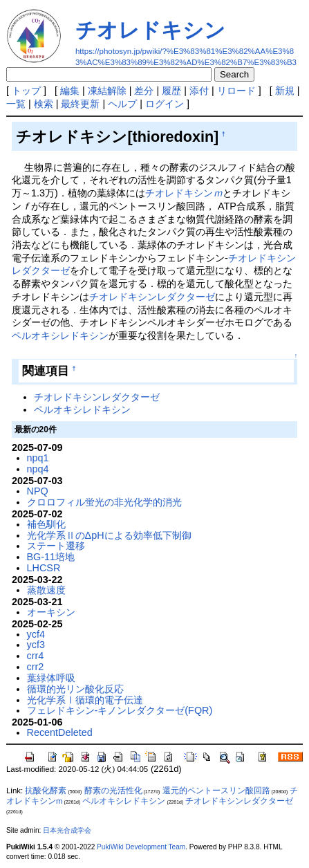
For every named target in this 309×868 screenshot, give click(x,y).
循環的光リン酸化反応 (75, 689)
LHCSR (44, 568)
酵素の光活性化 (113, 791)
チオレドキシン (150, 30)
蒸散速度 (46, 590)
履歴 (171, 91)
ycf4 (36, 634)
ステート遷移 (56, 546)
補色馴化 (46, 524)
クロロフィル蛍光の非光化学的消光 (104, 502)
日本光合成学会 (67, 830)
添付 (199, 91)
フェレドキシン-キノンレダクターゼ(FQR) (120, 710)
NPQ (38, 491)
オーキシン (51, 612)
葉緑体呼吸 (51, 678)
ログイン (165, 104)
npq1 (38, 458)
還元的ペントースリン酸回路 (216, 791)
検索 (44, 104)
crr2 (36, 667)
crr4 (36, 656)
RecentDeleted (60, 732)
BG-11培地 (51, 557)
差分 (144, 91)
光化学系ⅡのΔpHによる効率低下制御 (109, 535)
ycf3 (36, 645)
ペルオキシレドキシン (60, 335)
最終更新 (80, 104)
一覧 (16, 104)
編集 (70, 91)
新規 (285, 91)
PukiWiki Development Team (141, 847)
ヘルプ (122, 104)
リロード (236, 91)
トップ (26, 91)
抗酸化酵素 (46, 791)
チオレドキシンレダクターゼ (152, 297)
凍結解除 (107, 91)
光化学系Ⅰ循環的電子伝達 (85, 700)
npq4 (38, 469)
